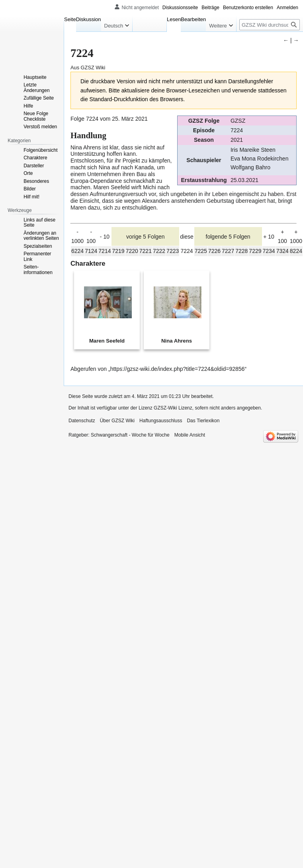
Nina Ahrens (86, 147)
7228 (241, 251)
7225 (201, 251)
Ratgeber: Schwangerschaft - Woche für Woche (119, 435)
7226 (214, 251)
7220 (132, 251)
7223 (173, 251)
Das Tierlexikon (203, 421)
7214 (105, 251)
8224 (296, 251)
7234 (269, 251)
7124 (91, 251)
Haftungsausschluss (161, 421)
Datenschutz (82, 421)
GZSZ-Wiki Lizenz (173, 408)
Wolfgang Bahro (250, 167)
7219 (118, 251)
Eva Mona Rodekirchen (260, 159)
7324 (282, 251)
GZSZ (238, 121)
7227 (228, 251)
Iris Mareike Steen (253, 150)
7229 (255, 251)
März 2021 (135, 119)
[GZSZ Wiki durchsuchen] (270, 25)
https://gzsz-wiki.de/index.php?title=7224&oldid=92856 (178, 369)
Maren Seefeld (112, 187)
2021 (237, 140)
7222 (159, 251)
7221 (146, 251)
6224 (77, 251)
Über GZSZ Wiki (117, 421)
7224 (237, 130)
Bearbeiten (193, 19)
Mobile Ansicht (190, 435)
